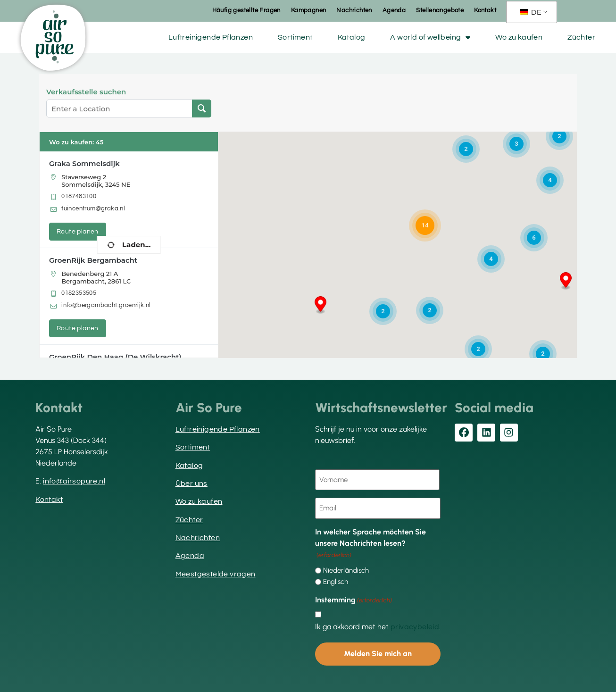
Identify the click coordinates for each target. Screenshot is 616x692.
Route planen (78, 232)
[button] (320, 305)
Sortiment (295, 37)
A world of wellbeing (430, 37)
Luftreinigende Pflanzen (211, 37)
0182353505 (79, 293)
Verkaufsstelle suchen (86, 92)
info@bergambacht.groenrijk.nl (106, 305)
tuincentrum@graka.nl (93, 208)
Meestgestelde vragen (216, 574)
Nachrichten (344, 11)
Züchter (581, 37)
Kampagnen (296, 11)
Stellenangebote (435, 11)
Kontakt (484, 11)
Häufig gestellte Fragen (230, 11)
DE (531, 12)
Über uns (191, 484)
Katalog (352, 37)
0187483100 (79, 196)
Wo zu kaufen (519, 37)
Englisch (336, 578)
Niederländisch (346, 566)
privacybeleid (415, 623)
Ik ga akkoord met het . (378, 623)
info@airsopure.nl (74, 481)
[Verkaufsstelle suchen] (202, 108)
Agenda (387, 11)
